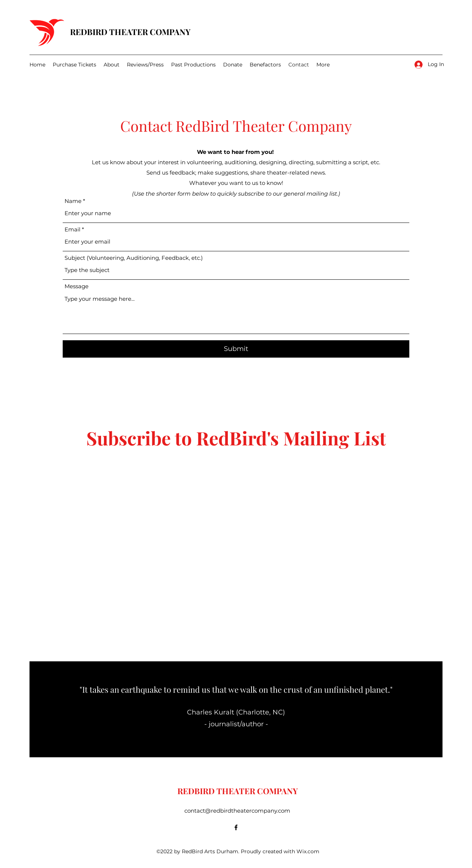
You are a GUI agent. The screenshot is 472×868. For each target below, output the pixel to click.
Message (77, 286)
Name (73, 201)
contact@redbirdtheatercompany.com (237, 811)
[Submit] (236, 349)
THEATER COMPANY (150, 32)
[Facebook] (236, 827)
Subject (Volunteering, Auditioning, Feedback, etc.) (134, 258)
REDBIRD (90, 32)
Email (72, 229)
